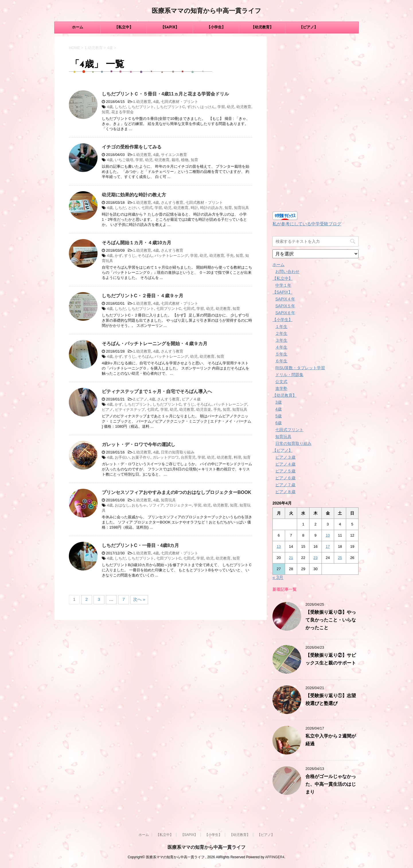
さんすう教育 (172, 203)
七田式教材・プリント (180, 102)
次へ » (139, 599)
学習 (221, 107)
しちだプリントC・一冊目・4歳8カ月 (140, 545)
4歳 (156, 102)
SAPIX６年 (285, 313)
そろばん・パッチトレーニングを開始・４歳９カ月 (155, 344)
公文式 (281, 382)
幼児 (231, 107)
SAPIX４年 (285, 299)
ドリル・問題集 (289, 375)
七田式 (147, 208)
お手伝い (122, 457)
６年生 (281, 361)
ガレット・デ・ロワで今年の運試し (139, 444)
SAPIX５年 (285, 306)
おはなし (122, 505)
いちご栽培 (124, 160)
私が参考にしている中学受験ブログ (307, 224)
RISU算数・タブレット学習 (300, 368)
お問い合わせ (287, 271)
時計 (194, 208)
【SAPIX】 (170, 27)
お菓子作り (141, 457)
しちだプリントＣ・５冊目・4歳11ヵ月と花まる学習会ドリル (165, 94)
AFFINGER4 (275, 857)
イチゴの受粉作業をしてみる (132, 147)
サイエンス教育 (174, 155)
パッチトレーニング (171, 256)
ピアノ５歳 (285, 471)
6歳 (278, 423)
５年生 (281, 354)
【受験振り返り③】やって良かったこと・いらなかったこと (331, 620)
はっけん (208, 107)
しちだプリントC (171, 107)
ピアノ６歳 (285, 478)
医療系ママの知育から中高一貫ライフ (206, 11)
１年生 (281, 327)
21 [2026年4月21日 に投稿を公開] (291, 558)
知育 (106, 112)
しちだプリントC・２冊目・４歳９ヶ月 (143, 296)
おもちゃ (139, 505)
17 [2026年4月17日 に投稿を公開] (328, 547)
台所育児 (188, 457)
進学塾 (281, 388)
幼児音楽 (204, 409)
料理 (237, 457)
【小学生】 (216, 27)
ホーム (78, 27)
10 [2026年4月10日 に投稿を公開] (328, 535)
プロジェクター (179, 505)
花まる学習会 (122, 112)
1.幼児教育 (142, 102)
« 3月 (278, 577)
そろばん (145, 256)
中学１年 (283, 285)
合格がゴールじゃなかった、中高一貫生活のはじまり (331, 785)
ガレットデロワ (166, 457)
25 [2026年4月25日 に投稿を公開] (340, 558)
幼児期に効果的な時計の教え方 (134, 195)
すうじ (130, 256)
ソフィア (156, 505)
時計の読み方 (211, 208)
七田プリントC (169, 309)
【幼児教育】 (262, 27)
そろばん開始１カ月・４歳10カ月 (137, 243)
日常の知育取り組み (178, 452)
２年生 (281, 333)
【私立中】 (124, 27)
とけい (134, 208)
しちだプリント (141, 107)
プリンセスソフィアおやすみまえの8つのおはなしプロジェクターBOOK (177, 492)
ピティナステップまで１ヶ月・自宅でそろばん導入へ (157, 391)
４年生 (281, 347)
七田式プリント (289, 430)
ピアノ (107, 409)
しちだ (120, 107)
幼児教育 (244, 107)
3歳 (278, 402)
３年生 (281, 340)
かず (118, 256)
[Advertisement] (315, 122)
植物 (185, 160)
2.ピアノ (140, 399)
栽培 (175, 160)
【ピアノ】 (308, 27)
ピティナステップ (130, 409)
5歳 (278, 416)
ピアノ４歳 (191, 399)
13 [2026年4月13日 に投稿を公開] (279, 547)
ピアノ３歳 (285, 457)
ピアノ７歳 (285, 485)
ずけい (193, 107)
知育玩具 (241, 208)
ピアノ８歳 (285, 492)
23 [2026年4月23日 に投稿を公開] (315, 558)
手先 (230, 256)
